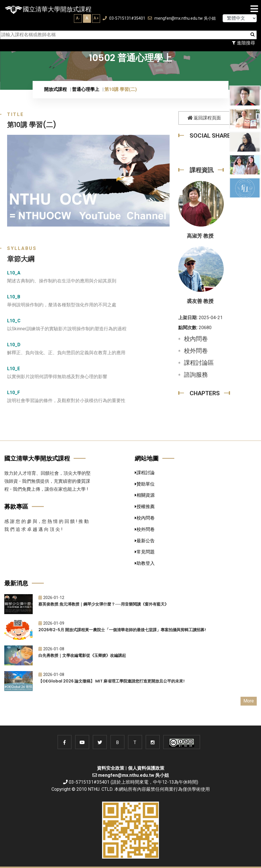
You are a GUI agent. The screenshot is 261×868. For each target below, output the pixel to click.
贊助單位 (145, 484)
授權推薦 (145, 507)
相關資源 (145, 495)
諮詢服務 (196, 375)
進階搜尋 (244, 43)
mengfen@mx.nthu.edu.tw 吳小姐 (182, 18)
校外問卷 (196, 351)
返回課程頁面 (204, 118)
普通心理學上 (86, 89)
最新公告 (145, 541)
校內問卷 (196, 339)
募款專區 (16, 507)
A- (78, 18)
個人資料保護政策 (146, 768)
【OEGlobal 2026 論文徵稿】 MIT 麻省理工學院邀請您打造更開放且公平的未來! (111, 681)
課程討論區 (199, 363)
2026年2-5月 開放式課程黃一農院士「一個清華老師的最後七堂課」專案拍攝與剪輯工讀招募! (122, 630)
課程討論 (145, 473)
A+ (96, 18)
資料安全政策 (111, 768)
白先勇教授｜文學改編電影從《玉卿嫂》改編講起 (82, 655)
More (249, 701)
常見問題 (145, 552)
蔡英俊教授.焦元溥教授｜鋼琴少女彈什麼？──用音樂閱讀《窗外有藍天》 (103, 604)
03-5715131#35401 (124, 18)
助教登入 (145, 563)
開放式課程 (55, 89)
